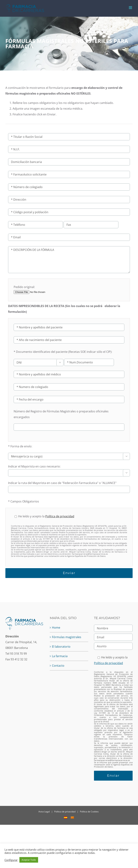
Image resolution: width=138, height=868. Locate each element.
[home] (25, 619)
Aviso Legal (44, 812)
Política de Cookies (89, 812)
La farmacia (60, 656)
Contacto (58, 666)
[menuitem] (66, 818)
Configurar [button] (11, 860)
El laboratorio (61, 647)
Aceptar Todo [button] (29, 860)
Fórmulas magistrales (67, 637)
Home (56, 628)
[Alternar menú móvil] (131, 8)
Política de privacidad (60, 516)
